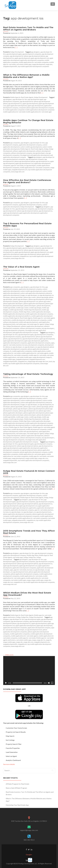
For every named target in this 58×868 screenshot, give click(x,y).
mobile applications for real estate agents (35, 353)
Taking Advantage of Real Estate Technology (28, 374)
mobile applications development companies (25, 516)
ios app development (44, 295)
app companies (15, 143)
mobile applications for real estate (31, 576)
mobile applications (39, 351)
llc (11, 351)
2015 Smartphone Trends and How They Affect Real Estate (29, 532)
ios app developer (31, 295)
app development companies (32, 54)
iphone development (44, 306)
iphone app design (42, 297)
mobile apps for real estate (37, 355)
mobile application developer (41, 312)
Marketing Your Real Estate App (17, 805)
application (44, 341)
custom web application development (32, 293)
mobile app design (35, 308)
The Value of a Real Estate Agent (21, 267)
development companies (36, 345)
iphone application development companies (17, 514)
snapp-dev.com (43, 458)
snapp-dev (49, 64)
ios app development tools (28, 450)
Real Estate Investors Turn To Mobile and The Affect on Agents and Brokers (28, 29)
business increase (22, 345)
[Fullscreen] (52, 683)
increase (6, 512)
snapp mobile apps (9, 359)
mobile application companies (22, 351)
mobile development (18, 320)
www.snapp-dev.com (18, 172)
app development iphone (31, 339)
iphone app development (37, 299)
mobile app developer (16, 310)
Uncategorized (25, 155)
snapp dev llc (41, 640)
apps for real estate (17, 165)
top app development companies (14, 330)
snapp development (38, 64)
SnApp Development (17, 52)
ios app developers (30, 165)
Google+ (29, 855)
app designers (35, 52)
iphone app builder (17, 297)
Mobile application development (14, 314)
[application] (29, 670)
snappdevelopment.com (20, 170)
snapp (29, 580)
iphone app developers (20, 299)
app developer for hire (20, 99)
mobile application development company (39, 314)
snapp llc (49, 357)
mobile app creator (22, 308)
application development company (30, 145)
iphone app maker (45, 301)
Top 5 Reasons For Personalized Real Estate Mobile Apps (27, 225)
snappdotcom (24, 256)
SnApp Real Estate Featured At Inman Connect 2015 (29, 472)
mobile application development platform (17, 316)
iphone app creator (30, 297)
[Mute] (49, 683)
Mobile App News (25, 312)
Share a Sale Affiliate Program (16, 788)
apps (53, 343)
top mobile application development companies (33, 66)
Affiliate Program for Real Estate (17, 784)
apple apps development (35, 106)
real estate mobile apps (24, 64)
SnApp (46, 149)
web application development (40, 155)
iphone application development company (34, 452)
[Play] (6, 683)
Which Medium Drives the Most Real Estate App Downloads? (27, 594)
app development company (35, 159)
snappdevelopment (22, 359)
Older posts (8, 655)
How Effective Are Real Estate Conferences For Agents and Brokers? (27, 181)
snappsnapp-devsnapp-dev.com (38, 361)
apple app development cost (40, 58)
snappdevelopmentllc (10, 66)
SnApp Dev (32, 557)
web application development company (25, 332)
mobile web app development (28, 322)
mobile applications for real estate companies (34, 62)
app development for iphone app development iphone (27, 56)
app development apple (14, 54)
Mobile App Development (33, 310)
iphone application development (34, 303)
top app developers (39, 153)
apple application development (17, 106)
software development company (22, 153)
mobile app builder (9, 308)
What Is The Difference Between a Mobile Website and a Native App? (26, 76)
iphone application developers (13, 303)
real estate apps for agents (35, 324)
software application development (24, 151)
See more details (9, 764)
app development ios (15, 103)
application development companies (32, 60)
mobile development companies (36, 320)
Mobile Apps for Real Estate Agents (22, 97)
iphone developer (18, 306)
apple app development (22, 58)
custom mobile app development (31, 147)
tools (50, 361)
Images (23, 295)
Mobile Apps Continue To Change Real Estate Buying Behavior (28, 121)
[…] (16, 47)
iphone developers (30, 306)
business (50, 510)
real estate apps (21, 324)
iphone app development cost (28, 301)
